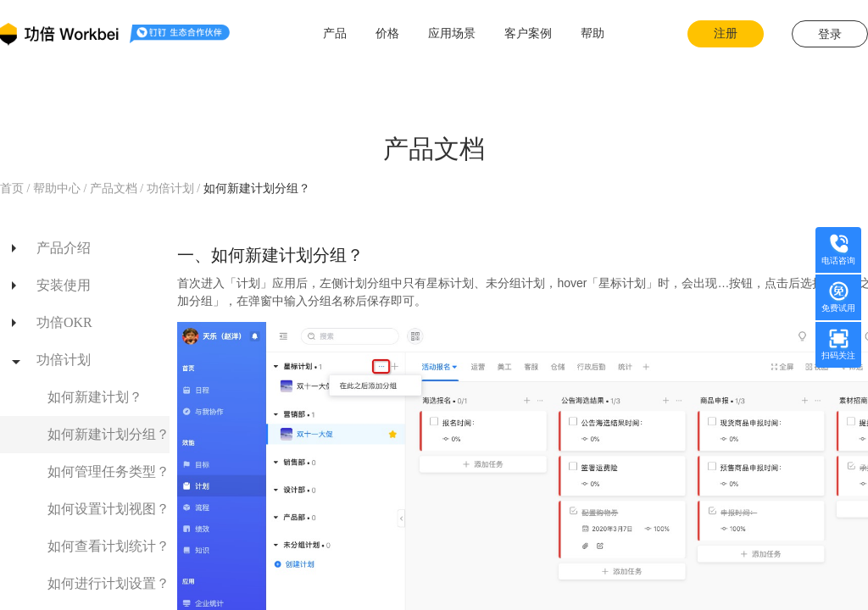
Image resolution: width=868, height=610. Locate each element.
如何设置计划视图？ (108, 509)
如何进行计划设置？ (108, 583)
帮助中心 (56, 189)
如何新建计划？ (95, 397)
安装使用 (64, 285)
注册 (726, 33)
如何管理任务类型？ (108, 471)
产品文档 (113, 189)
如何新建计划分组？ (108, 434)
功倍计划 (172, 189)
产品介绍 (64, 248)
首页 (14, 189)
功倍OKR (64, 322)
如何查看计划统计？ (108, 546)
